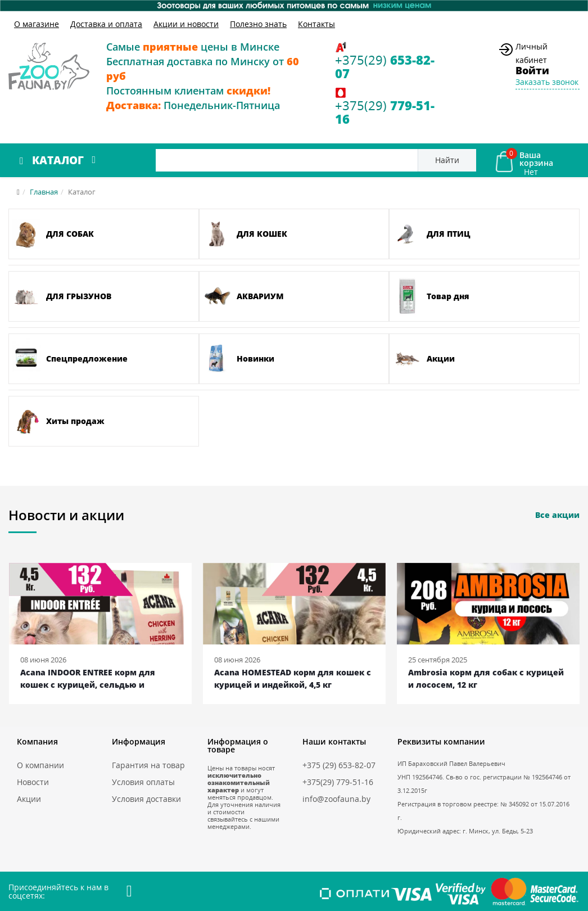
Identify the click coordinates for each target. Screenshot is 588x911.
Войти (532, 70)
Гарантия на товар (148, 765)
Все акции (557, 515)
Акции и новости (186, 24)
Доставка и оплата (106, 24)
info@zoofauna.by (336, 799)
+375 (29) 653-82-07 (339, 765)
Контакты (316, 24)
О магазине (37, 24)
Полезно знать (258, 24)
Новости (33, 782)
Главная (44, 192)
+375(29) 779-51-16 (338, 782)
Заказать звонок (547, 82)
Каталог (58, 160)
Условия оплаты (143, 782)
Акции (29, 799)
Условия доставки (146, 799)
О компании (40, 765)
